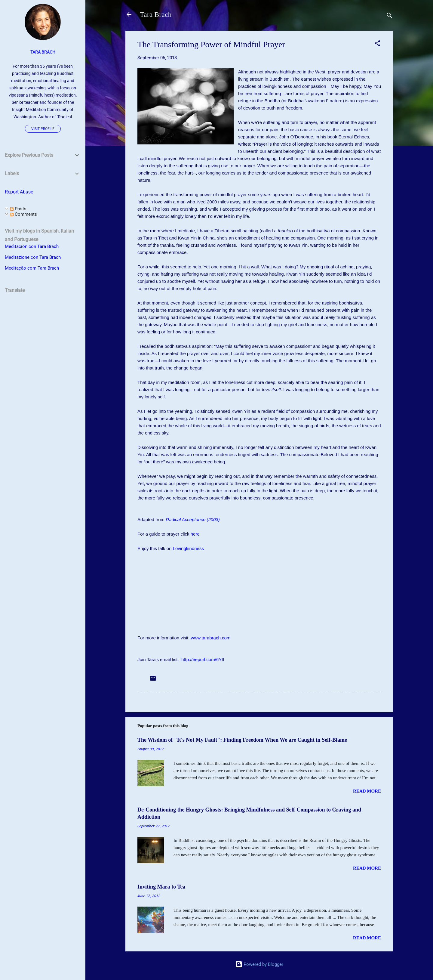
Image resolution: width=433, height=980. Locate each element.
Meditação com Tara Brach (32, 268)
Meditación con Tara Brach (32, 246)
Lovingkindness (188, 548)
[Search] (389, 16)
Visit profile (43, 129)
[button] (377, 44)
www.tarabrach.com (211, 638)
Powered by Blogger (259, 964)
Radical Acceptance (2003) (193, 519)
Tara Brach (156, 14)
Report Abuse (19, 192)
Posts (18, 209)
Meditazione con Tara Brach (33, 257)
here (195, 534)
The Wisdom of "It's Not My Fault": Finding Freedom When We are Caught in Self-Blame (242, 740)
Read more (367, 791)
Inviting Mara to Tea (161, 887)
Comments (23, 214)
